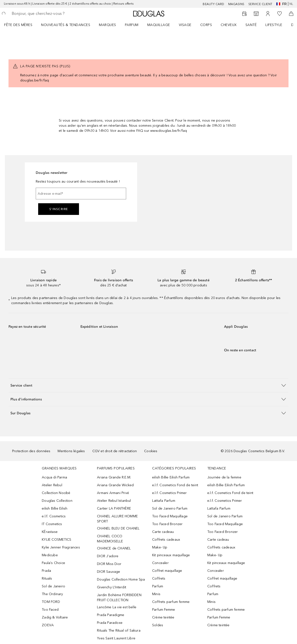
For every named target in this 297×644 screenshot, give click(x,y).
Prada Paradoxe (110, 623)
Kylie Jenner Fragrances (61, 547)
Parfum (158, 586)
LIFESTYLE (274, 25)
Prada (46, 571)
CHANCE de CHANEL (114, 548)
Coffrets (159, 578)
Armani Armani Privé (113, 493)
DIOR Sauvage (109, 572)
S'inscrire (59, 209)
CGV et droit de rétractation (115, 451)
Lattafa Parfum (164, 501)
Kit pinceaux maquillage (171, 555)
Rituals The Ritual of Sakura (119, 631)
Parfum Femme (164, 610)
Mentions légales (71, 451)
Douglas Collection (57, 501)
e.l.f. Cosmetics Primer (170, 493)
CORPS (206, 25)
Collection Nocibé (56, 493)
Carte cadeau (163, 532)
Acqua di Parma (54, 477)
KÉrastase (50, 532)
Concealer (160, 563)
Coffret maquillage (167, 571)
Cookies (151, 451)
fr (282, 4)
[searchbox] (46, 14)
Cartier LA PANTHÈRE (114, 508)
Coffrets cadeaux (166, 540)
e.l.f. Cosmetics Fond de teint (175, 485)
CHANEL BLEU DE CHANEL (118, 528)
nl (291, 4)
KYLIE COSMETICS (57, 540)
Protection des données (31, 451)
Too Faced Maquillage (170, 516)
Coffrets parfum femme (171, 602)
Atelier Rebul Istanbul (114, 501)
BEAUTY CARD (214, 4)
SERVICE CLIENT (260, 4)
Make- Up (160, 547)
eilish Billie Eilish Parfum (171, 477)
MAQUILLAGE (159, 25)
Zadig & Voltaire (55, 617)
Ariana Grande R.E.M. (114, 477)
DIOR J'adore (108, 556)
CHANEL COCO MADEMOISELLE (110, 539)
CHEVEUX (229, 25)
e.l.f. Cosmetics (54, 516)
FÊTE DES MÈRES (18, 25)
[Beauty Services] (245, 14)
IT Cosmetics (52, 524)
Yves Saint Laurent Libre (116, 638)
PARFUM (132, 25)
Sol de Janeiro (53, 586)
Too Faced (50, 610)
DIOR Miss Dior (109, 564)
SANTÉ (251, 25)
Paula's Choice (53, 563)
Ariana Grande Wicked (115, 485)
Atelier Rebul (52, 485)
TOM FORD (51, 602)
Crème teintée (163, 617)
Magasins (236, 4)
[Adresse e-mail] (81, 194)
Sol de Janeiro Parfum (170, 508)
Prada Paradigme (111, 615)
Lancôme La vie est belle (117, 607)
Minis (156, 594)
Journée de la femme (224, 477)
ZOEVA (48, 625)
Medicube (50, 555)
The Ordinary (52, 594)
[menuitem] (21, 25)
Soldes (158, 625)
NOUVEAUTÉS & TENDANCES (66, 25)
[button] (148, 385)
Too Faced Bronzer (167, 524)
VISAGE (185, 25)
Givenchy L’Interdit (112, 587)
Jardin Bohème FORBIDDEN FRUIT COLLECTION (119, 598)
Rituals (47, 578)
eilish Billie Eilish (55, 508)
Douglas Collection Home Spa (121, 579)
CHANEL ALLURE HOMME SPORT (117, 519)
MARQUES (108, 25)
